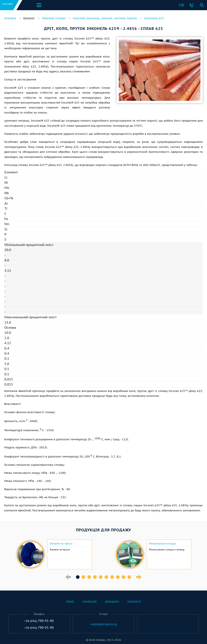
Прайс (70, 602)
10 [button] (129, 577)
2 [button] (83, 577)
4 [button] (95, 577)
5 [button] (101, 577)
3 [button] (89, 577)
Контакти (134, 602)
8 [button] (118, 577)
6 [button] (106, 577)
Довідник (112, 602)
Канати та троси (61, 544)
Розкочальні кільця (162, 544)
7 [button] (112, 577)
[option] (54, 554)
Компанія (90, 602)
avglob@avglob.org (104, 624)
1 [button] (78, 577)
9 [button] (124, 577)
